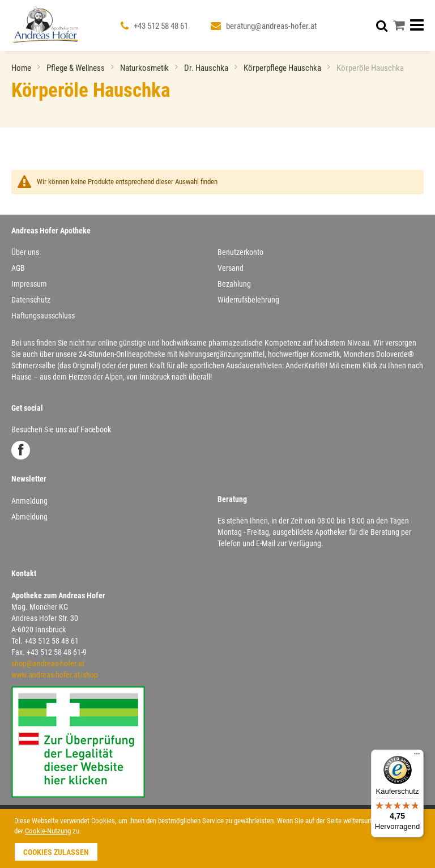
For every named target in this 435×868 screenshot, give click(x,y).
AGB (18, 268)
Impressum (29, 284)
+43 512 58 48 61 (161, 26)
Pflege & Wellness (76, 68)
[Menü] (417, 756)
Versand (231, 268)
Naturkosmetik (145, 68)
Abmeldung (29, 517)
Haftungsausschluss (43, 316)
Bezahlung (234, 284)
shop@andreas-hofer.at (48, 663)
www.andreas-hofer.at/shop (55, 675)
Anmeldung (29, 501)
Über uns (25, 252)
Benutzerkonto (240, 252)
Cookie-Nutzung (48, 831)
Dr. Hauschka (207, 68)
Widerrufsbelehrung (248, 300)
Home (22, 68)
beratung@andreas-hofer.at (271, 26)
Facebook (21, 450)
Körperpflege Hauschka (283, 68)
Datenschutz (31, 300)
